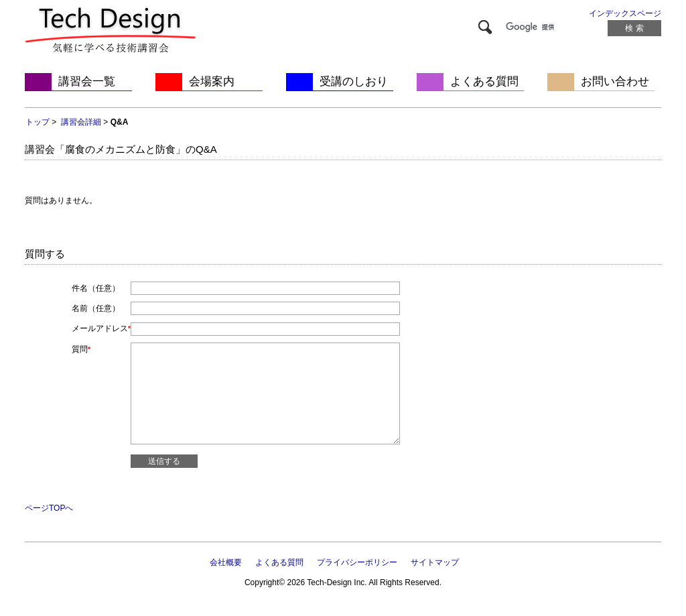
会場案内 (212, 81)
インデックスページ (625, 13)
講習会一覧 (87, 81)
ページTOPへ (49, 508)
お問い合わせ (615, 81)
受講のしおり (354, 81)
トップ (38, 122)
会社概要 (226, 562)
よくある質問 (484, 81)
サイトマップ (435, 562)
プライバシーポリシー (357, 562)
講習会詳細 (81, 122)
